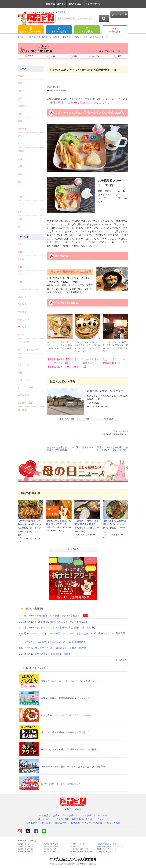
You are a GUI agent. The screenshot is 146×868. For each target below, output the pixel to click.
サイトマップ (101, 819)
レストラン (23, 380)
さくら (21, 144)
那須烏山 (22, 129)
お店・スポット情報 (67, 419)
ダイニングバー (26, 388)
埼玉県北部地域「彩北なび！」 (83, 852)
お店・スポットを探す (31, 30)
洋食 (20, 282)
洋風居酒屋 (23, 395)
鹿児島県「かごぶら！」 (54, 852)
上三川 (21, 204)
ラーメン (22, 335)
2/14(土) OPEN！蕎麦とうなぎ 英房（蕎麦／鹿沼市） (46, 654)
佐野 (20, 219)
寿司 (20, 244)
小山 (20, 189)
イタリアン (23, 320)
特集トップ (88, 447)
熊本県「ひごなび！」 (53, 844)
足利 (20, 212)
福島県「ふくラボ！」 (26, 847)
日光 (20, 91)
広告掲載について (35, 823)
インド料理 (23, 342)
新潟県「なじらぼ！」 (53, 847)
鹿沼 (20, 83)
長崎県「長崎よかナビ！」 (108, 844)
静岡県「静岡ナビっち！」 (81, 844)
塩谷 (20, 121)
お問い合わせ (85, 819)
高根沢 (21, 151)
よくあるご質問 (62, 819)
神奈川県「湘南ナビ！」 (80, 849)
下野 (20, 197)
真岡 (20, 166)
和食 (20, 267)
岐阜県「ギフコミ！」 (80, 847)
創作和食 (22, 304)
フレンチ (22, 327)
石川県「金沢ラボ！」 (26, 852)
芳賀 (20, 159)
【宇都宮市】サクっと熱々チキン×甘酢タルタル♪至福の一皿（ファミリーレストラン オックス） (29, 528)
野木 (20, 227)
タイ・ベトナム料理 (28, 350)
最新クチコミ (62, 12)
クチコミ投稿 (119, 14)
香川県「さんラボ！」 (53, 849)
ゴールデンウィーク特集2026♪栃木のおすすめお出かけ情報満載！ (52, 642)
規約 (74, 819)
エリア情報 (87, 30)
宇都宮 (21, 76)
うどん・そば (24, 274)
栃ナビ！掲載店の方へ (57, 823)
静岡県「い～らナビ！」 (107, 849)
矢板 (20, 114)
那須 (20, 98)
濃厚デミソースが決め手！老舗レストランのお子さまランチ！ (113, 449)
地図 (88, 419)
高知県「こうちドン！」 (107, 852)
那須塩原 (22, 106)
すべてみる (73, 549)
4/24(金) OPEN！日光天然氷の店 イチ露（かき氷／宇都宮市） (51, 616)
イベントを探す (59, 30)
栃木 (20, 174)
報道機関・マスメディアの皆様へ (88, 823)
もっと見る (120, 660)
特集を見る (115, 30)
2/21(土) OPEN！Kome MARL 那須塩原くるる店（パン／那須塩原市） (55, 622)
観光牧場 (22, 410)
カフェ (21, 357)
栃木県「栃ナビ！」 (26, 844)
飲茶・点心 (23, 297)
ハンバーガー (24, 365)
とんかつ (22, 259)
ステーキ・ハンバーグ (29, 289)
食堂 (20, 372)
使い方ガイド (45, 819)
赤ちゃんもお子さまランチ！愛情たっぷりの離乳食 (63, 449)
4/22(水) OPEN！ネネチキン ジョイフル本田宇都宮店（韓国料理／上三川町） (58, 627)
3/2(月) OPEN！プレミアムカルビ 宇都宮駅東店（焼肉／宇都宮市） (53, 648)
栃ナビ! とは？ (73, 809)
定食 (20, 252)
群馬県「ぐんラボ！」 (26, 849)
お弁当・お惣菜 (26, 403)
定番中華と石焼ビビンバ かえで (105, 391)
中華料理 (22, 312)
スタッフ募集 (113, 823)
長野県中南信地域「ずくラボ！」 (110, 847)
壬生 (20, 182)
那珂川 (21, 136)
